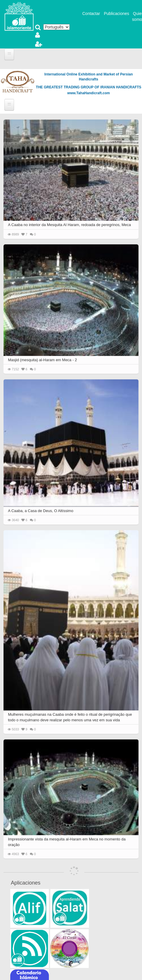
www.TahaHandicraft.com (89, 93)
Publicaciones (117, 14)
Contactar (91, 14)
